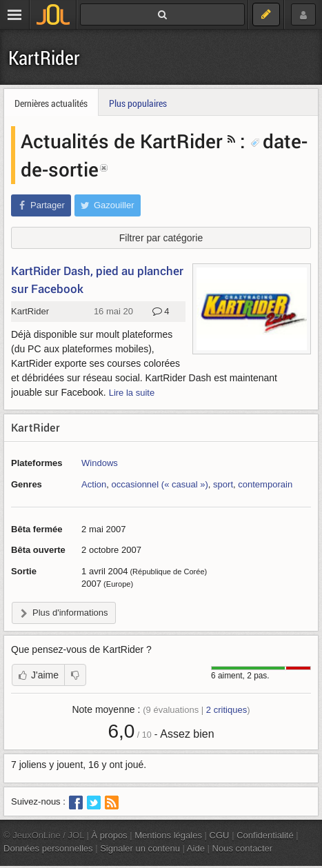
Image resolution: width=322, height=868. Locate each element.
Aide (196, 848)
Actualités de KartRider (122, 141)
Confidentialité (265, 835)
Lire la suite (132, 393)
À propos (110, 835)
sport (223, 484)
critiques (227, 710)
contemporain (265, 484)
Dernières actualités (51, 103)
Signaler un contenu (140, 848)
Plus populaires (138, 103)
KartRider (44, 58)
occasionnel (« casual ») (160, 484)
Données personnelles (48, 848)
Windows (100, 463)
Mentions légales (168, 835)
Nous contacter (243, 848)
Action (94, 484)
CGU (220, 835)
